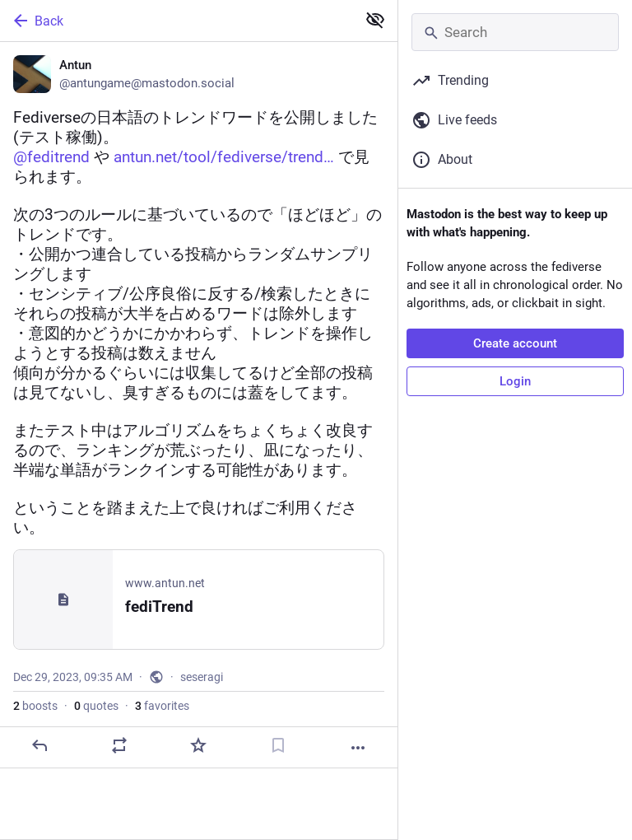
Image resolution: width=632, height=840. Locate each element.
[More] (358, 748)
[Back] (177, 21)
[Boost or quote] (119, 745)
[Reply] (39, 745)
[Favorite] (198, 745)
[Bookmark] (278, 745)
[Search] (515, 32)
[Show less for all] (375, 20)
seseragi (202, 677)
